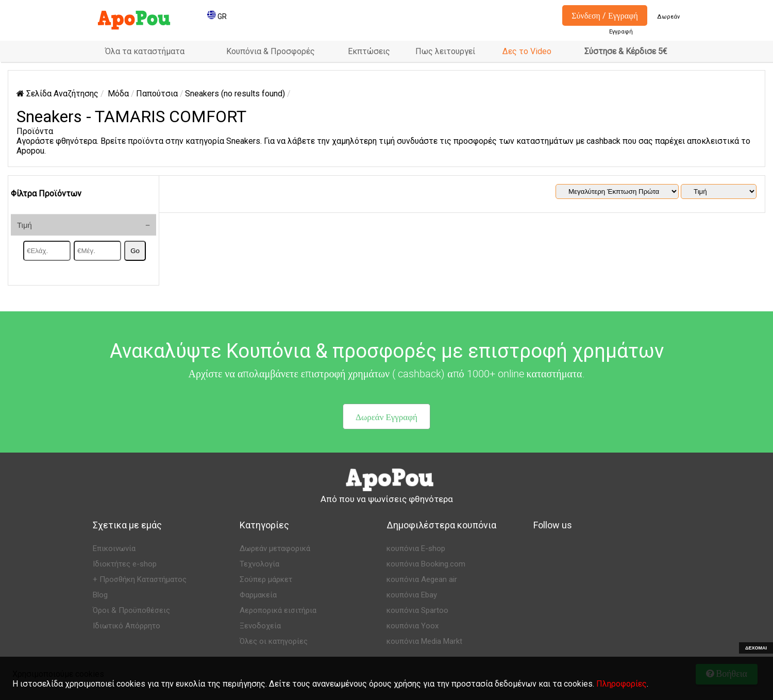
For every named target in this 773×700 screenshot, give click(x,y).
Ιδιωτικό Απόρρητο (127, 626)
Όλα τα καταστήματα (145, 51)
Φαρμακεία (258, 595)
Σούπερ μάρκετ (266, 579)
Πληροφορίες (621, 684)
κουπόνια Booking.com (426, 564)
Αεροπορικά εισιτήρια (278, 610)
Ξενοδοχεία (260, 626)
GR (217, 16)
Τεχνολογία (259, 564)
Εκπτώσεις (369, 51)
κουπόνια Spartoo (417, 610)
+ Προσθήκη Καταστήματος (140, 579)
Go (135, 251)
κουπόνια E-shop (416, 548)
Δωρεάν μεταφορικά (275, 548)
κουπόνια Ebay (412, 595)
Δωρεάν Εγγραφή (386, 417)
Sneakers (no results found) (235, 94)
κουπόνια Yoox (413, 626)
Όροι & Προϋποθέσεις (131, 610)
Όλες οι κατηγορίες (274, 641)
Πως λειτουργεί (445, 51)
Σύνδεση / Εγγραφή (605, 15)
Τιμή (24, 225)
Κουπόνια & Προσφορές (271, 51)
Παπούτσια (157, 94)
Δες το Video (527, 51)
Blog (100, 595)
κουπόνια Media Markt (424, 641)
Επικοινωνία (114, 548)
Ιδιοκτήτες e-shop (125, 564)
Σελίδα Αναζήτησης (57, 94)
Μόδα (118, 94)
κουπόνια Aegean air (422, 579)
